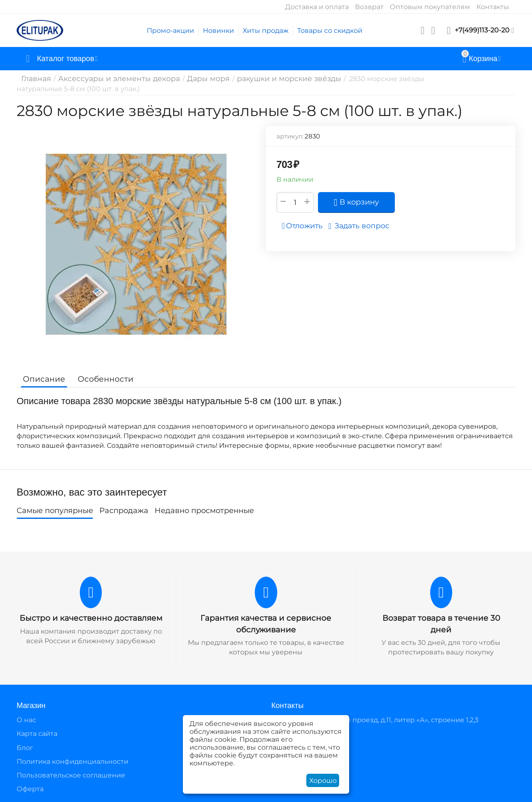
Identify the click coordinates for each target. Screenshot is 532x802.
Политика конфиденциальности (73, 761)
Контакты (493, 7)
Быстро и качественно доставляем (91, 618)
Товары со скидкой (330, 31)
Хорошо (323, 781)
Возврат (369, 7)
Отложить (305, 226)
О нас (26, 719)
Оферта (30, 788)
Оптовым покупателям (430, 7)
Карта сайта (37, 733)
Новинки (218, 31)
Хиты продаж (266, 31)
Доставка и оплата (317, 7)
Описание (43, 379)
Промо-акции (170, 31)
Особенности (101, 379)
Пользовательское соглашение (71, 774)
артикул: (290, 136)
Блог (25, 746)
